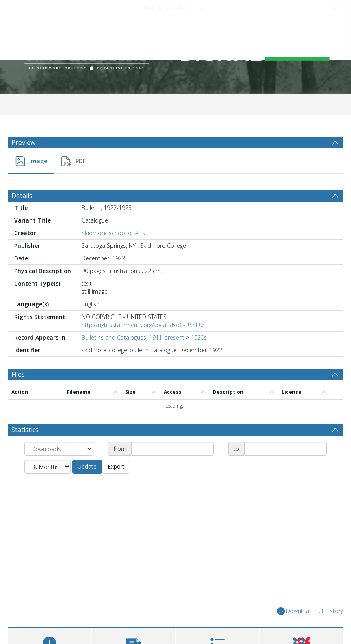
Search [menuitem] (152, 8)
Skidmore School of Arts (113, 233)
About (174, 8)
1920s (199, 337)
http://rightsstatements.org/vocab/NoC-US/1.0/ (143, 325)
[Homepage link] (175, 51)
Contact (197, 8)
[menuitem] (31, 161)
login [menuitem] (339, 8)
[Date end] (285, 449)
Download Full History (310, 611)
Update (87, 466)
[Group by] (59, 449)
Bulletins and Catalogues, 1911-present (133, 337)
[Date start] (172, 449)
